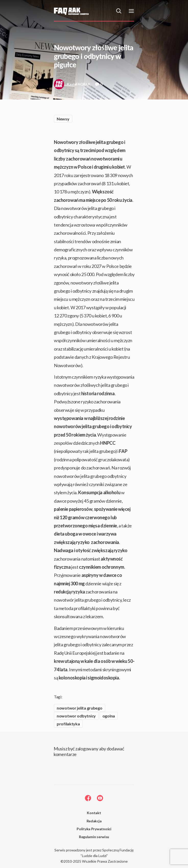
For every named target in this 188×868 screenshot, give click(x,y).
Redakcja (94, 821)
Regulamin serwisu (94, 837)
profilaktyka (68, 724)
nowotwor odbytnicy (76, 716)
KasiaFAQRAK (72, 86)
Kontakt (94, 813)
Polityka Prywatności (94, 829)
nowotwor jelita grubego (80, 708)
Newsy (63, 119)
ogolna (109, 716)
